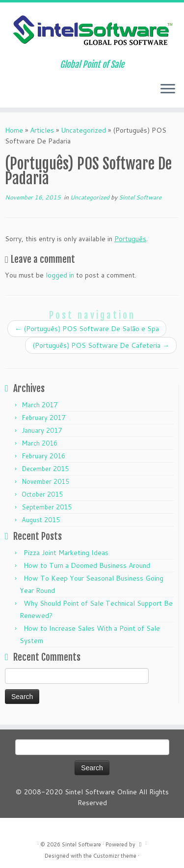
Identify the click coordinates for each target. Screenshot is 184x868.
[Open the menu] (168, 90)
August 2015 (41, 520)
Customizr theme (115, 856)
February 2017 (43, 418)
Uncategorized (83, 130)
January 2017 (42, 430)
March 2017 (39, 405)
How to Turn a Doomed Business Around (87, 565)
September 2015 (47, 507)
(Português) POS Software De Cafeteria (101, 345)
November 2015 (45, 481)
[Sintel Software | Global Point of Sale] (92, 31)
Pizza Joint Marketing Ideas (66, 553)
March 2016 (39, 443)
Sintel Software (140, 197)
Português (130, 239)
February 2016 (43, 456)
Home (14, 130)
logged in (60, 275)
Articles (42, 130)
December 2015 (45, 469)
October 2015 (42, 494)
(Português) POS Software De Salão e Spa (87, 329)
